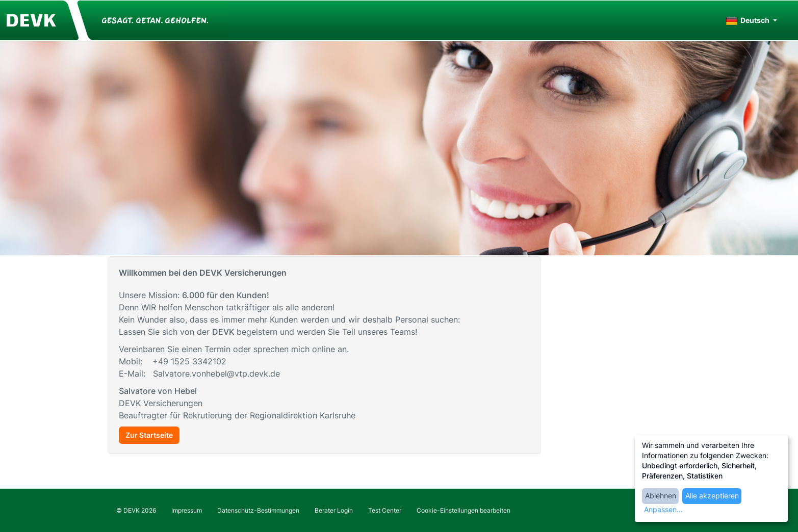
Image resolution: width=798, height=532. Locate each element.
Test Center (385, 510)
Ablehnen (661, 496)
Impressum (187, 510)
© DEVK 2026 (136, 510)
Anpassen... (663, 509)
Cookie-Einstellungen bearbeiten (464, 510)
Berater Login (334, 510)
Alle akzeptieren (712, 496)
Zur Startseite (149, 435)
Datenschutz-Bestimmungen (258, 510)
